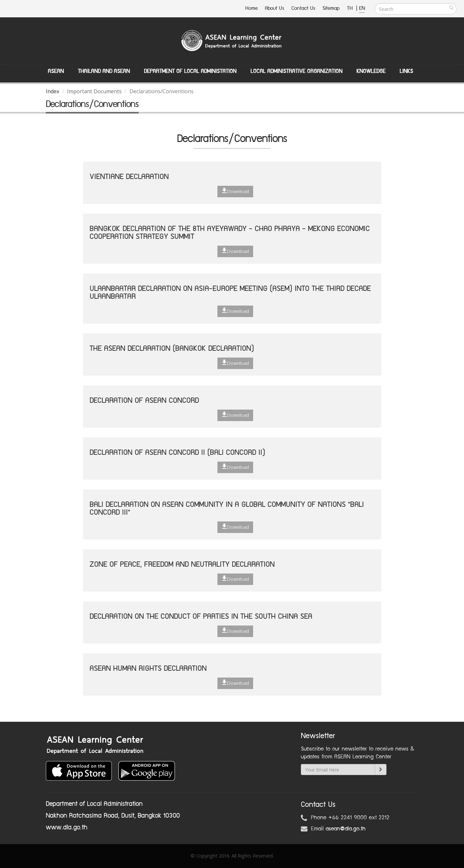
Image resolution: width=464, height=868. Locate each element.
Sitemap (331, 8)
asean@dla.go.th (346, 829)
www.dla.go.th (67, 827)
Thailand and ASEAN (104, 71)
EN (362, 8)
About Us (275, 8)
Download (235, 191)
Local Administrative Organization (296, 71)
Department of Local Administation (190, 71)
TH (351, 8)
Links (406, 71)
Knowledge (371, 71)
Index (52, 91)
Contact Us (303, 8)
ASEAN (56, 71)
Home (251, 8)
